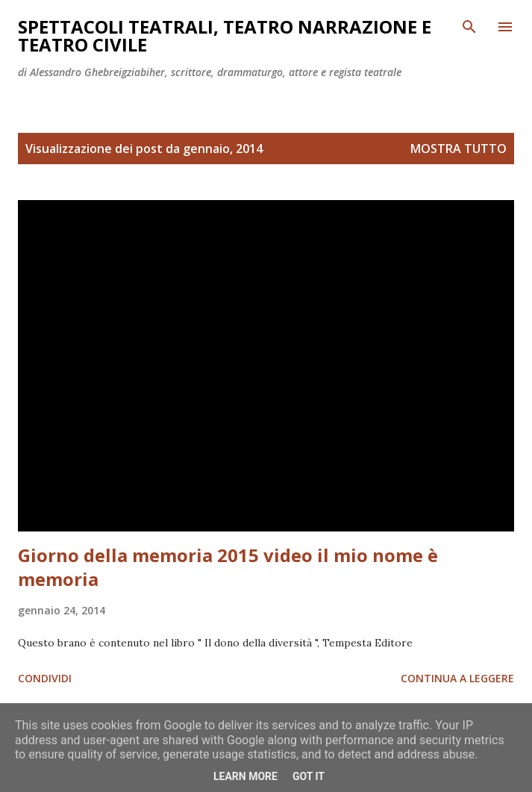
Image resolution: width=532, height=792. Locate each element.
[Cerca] (469, 27)
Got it (309, 776)
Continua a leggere (457, 678)
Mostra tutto (459, 149)
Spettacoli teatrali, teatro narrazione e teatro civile (225, 35)
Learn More (245, 776)
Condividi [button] (45, 678)
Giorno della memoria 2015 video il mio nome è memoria (228, 567)
